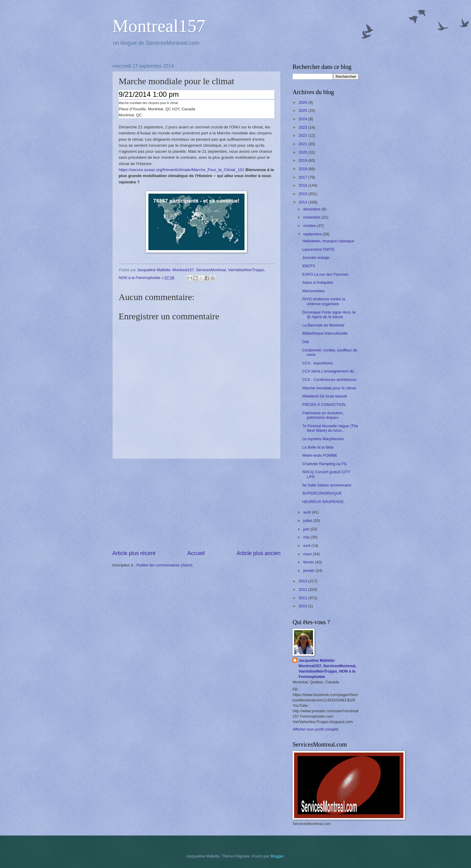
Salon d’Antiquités (318, 282)
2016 (303, 185)
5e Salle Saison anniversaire (327, 485)
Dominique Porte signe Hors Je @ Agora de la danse (329, 314)
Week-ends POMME (320, 455)
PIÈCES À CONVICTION (324, 405)
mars (308, 554)
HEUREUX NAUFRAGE (323, 502)
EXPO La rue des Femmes (325, 274)
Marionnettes (313, 291)
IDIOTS (309, 266)
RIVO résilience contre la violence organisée (324, 301)
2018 (303, 169)
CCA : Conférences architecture (329, 380)
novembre (312, 217)
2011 (303, 598)
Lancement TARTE (318, 249)
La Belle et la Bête (318, 447)
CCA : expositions (318, 363)
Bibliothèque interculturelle (325, 333)
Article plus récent (134, 553)
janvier (309, 570)
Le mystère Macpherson (323, 439)
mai (307, 537)
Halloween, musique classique (328, 241)
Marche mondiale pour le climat (329, 388)
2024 (303, 119)
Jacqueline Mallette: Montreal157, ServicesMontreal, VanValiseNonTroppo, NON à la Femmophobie (328, 669)
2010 (303, 606)
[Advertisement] (196, 504)
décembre (312, 209)
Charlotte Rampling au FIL (325, 464)
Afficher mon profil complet (315, 729)
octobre (310, 226)
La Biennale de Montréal (323, 325)
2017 (303, 177)
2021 (303, 144)
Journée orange (316, 258)
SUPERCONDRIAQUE (322, 493)
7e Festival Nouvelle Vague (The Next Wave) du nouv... (330, 428)
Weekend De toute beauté (325, 396)
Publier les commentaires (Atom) (164, 565)
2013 (303, 581)
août (307, 512)
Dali (305, 342)
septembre (313, 234)
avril (307, 546)
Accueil (196, 553)
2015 (303, 194)
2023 (303, 127)
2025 (303, 110)
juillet (308, 521)
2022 (303, 135)
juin (307, 529)
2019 (303, 160)
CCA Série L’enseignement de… (330, 371)
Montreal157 (159, 26)
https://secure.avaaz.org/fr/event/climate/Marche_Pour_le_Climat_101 (181, 170)
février (309, 562)
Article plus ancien (259, 553)
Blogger (277, 856)
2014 (303, 202)
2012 (303, 589)
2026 (303, 102)
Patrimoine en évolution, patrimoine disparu (323, 415)
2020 (303, 152)
